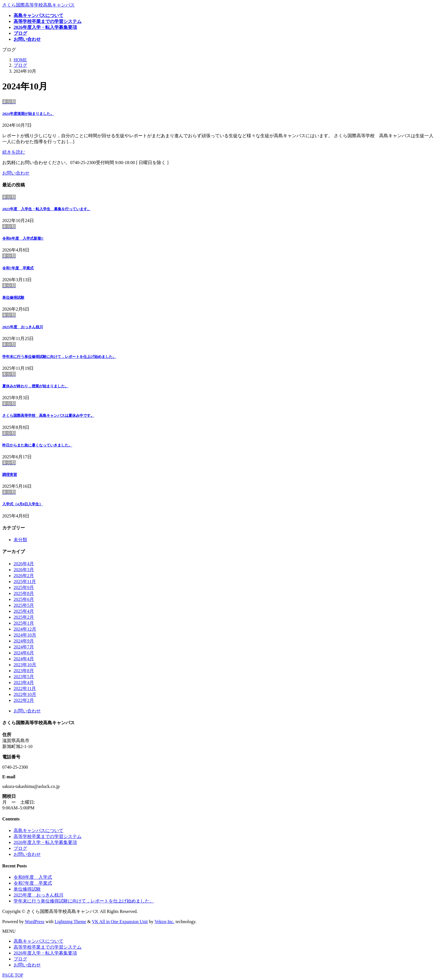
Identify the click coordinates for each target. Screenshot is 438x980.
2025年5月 (24, 605)
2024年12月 (25, 629)
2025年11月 (25, 582)
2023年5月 (24, 677)
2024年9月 (24, 641)
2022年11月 (25, 688)
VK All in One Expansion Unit (120, 922)
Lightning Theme (70, 922)
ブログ (20, 848)
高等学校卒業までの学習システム (48, 836)
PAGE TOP (13, 975)
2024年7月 (24, 647)
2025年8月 (24, 593)
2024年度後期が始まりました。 (28, 114)
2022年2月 (24, 700)
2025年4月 (24, 611)
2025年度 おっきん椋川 (23, 327)
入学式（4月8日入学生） (22, 504)
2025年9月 (24, 587)
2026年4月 (24, 564)
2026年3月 (24, 570)
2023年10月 (25, 665)
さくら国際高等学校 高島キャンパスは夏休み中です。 (48, 415)
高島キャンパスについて (38, 830)
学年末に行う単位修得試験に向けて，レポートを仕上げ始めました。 (59, 357)
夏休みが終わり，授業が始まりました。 (35, 386)
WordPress (35, 922)
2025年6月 (24, 599)
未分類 (20, 540)
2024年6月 (24, 653)
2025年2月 (24, 617)
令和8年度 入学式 (23, 238)
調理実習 (10, 475)
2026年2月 (24, 576)
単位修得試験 (13, 297)
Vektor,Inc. (164, 922)
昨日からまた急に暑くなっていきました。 (37, 445)
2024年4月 (24, 659)
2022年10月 (25, 694)
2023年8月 (24, 671)
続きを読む (14, 152)
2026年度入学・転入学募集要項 (45, 842)
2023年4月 (24, 683)
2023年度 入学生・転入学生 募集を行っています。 (47, 209)
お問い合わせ (27, 711)
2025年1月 (24, 623)
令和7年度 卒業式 (18, 268)
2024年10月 (25, 635)
